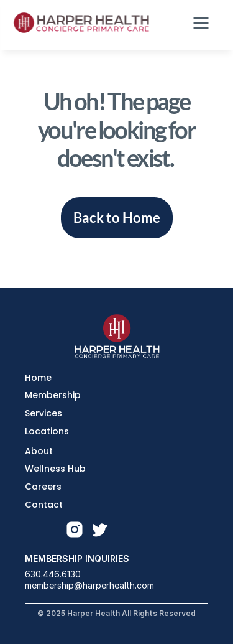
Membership (53, 395)
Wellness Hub (55, 469)
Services (43, 413)
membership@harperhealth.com (89, 585)
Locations (47, 431)
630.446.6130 (53, 574)
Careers (43, 487)
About (39, 451)
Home (38, 378)
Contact (44, 505)
